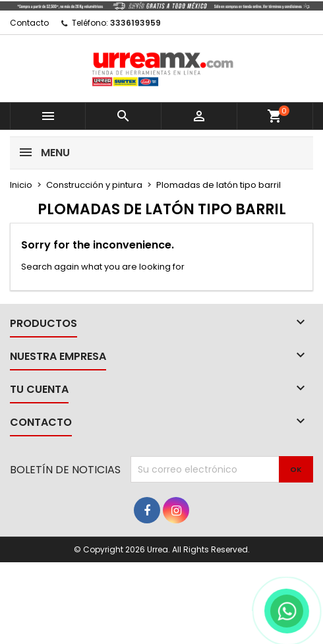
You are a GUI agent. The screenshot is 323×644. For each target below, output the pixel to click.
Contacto (29, 23)
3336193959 (135, 23)
